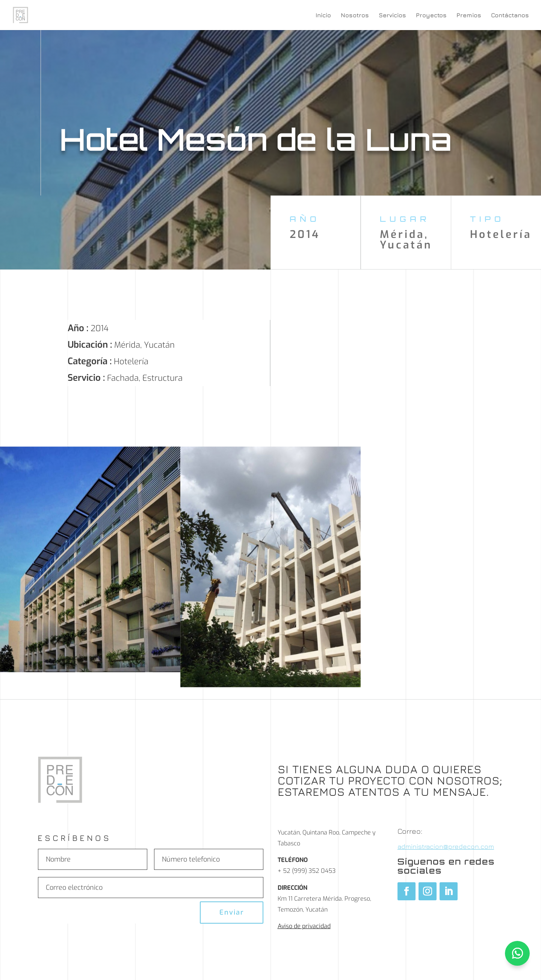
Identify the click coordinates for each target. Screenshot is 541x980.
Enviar (232, 912)
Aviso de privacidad (304, 926)
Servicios (392, 15)
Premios (469, 15)
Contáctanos (510, 15)
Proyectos (431, 15)
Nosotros (355, 15)
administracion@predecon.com (446, 846)
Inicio (323, 15)
